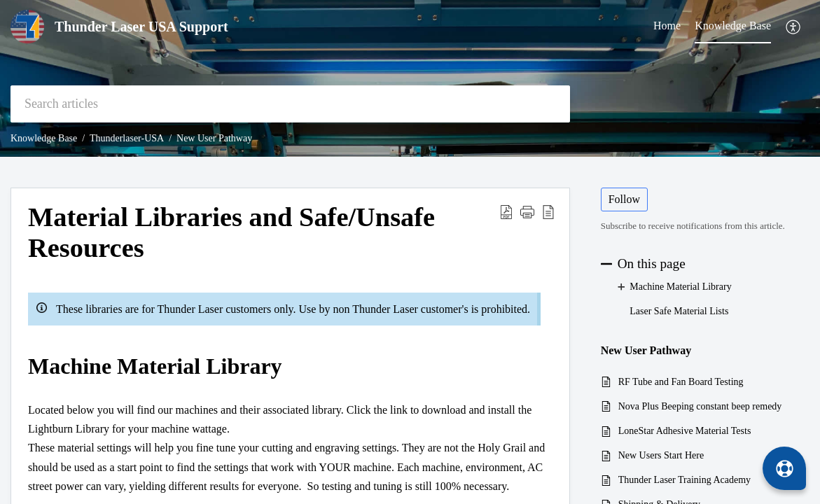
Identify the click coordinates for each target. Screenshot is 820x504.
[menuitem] (794, 27)
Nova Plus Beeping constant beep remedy (700, 406)
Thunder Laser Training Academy (685, 480)
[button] (527, 211)
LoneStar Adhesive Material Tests (685, 431)
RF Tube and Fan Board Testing (681, 382)
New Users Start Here (661, 455)
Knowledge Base (44, 138)
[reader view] (548, 211)
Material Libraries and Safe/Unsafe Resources (231, 232)
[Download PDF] (506, 211)
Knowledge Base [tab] (733, 26)
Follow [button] (624, 199)
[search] (290, 104)
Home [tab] (667, 26)
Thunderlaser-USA (127, 138)
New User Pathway (214, 138)
